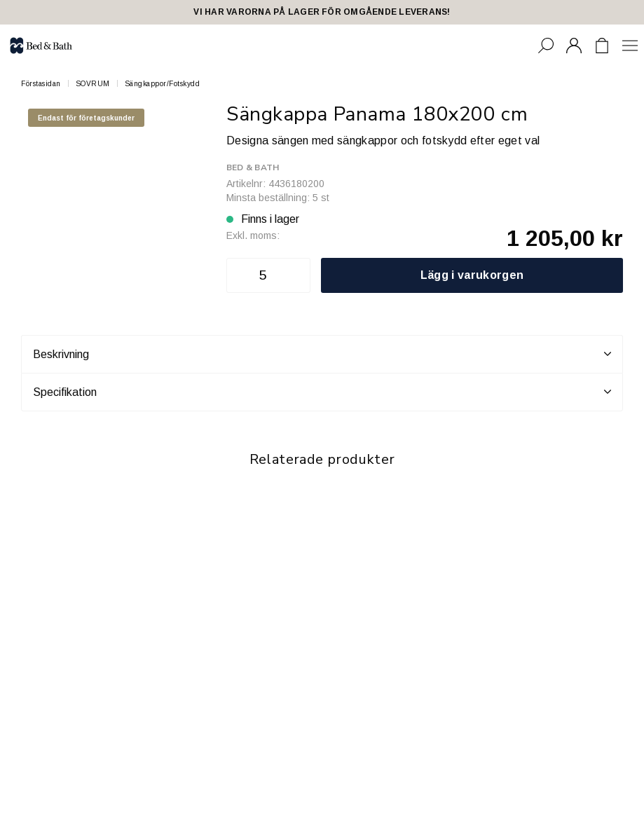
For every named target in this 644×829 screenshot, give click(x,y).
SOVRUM (93, 84)
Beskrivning (322, 354)
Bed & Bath (253, 167)
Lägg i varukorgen (472, 275)
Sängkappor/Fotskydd (163, 84)
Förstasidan (41, 84)
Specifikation (322, 392)
